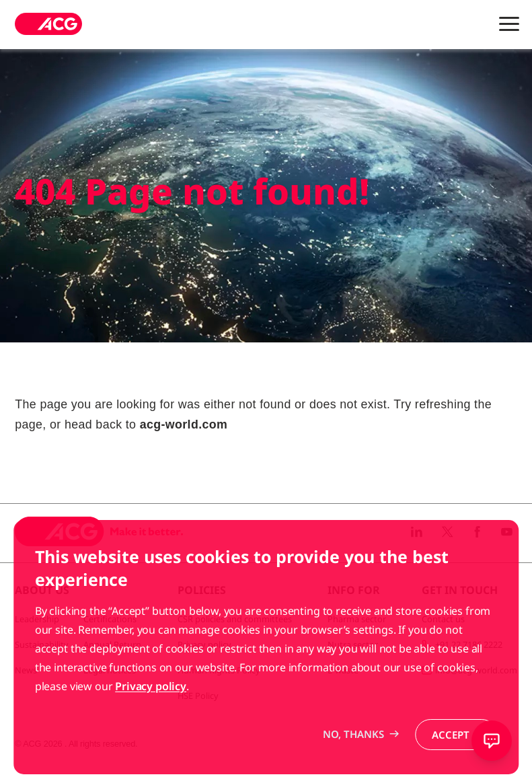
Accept (451, 762)
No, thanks (353, 761)
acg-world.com (184, 424)
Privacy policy (151, 714)
